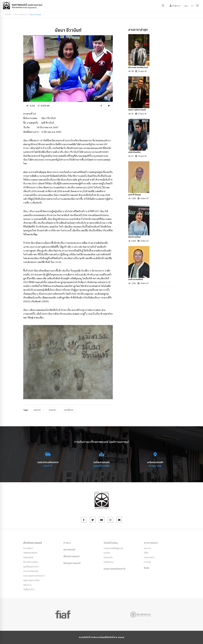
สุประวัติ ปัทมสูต (136, 197)
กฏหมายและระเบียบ (32, 580)
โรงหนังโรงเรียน (111, 543)
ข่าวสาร (67, 543)
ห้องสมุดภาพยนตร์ (72, 563)
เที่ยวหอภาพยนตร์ (71, 556)
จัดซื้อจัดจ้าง (29, 589)
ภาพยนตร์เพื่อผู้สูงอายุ (113, 548)
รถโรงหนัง (108, 557)
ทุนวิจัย (107, 553)
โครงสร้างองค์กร (31, 562)
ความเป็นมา (28, 548)
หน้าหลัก (8, 14)
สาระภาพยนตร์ (21, 14)
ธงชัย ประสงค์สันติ (137, 283)
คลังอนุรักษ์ (28, 557)
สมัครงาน (27, 585)
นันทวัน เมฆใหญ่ (135, 240)
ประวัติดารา (69, 410)
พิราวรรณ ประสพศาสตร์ (140, 68)
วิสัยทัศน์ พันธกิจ (30, 553)
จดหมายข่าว (149, 557)
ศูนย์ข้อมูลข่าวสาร (31, 567)
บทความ (147, 548)
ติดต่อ (146, 568)
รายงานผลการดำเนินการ (34, 576)
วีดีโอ (146, 553)
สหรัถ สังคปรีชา (136, 154)
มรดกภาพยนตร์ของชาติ (114, 569)
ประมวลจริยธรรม (31, 571)
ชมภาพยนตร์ (69, 550)
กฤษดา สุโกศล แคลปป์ (138, 111)
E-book (147, 562)
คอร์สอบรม (109, 562)
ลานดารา (37, 410)
